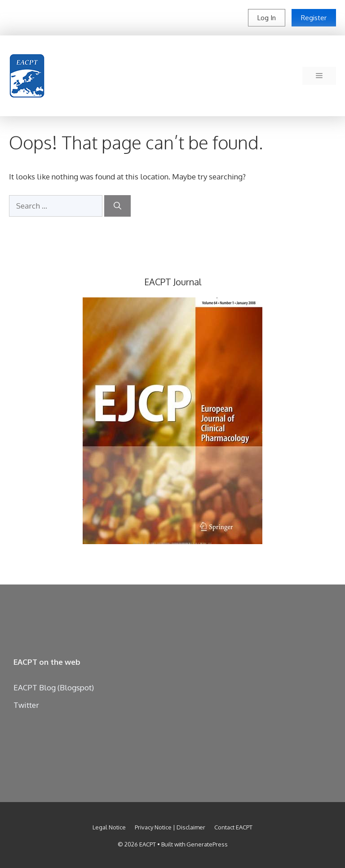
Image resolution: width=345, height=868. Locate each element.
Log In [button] (267, 18)
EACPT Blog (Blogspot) (54, 687)
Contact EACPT (233, 827)
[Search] (117, 206)
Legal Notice (109, 827)
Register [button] (314, 18)
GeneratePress (207, 844)
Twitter (26, 705)
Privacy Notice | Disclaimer (170, 827)
